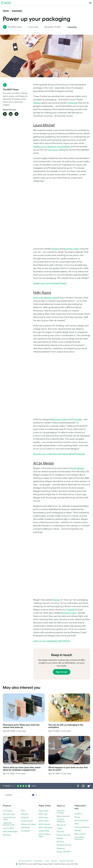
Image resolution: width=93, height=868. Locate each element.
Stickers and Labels (28, 824)
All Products (8, 811)
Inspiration (17, 11)
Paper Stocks (44, 811)
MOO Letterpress (45, 827)
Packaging (61, 848)
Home (6, 11)
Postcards (24, 814)
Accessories (25, 831)
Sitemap (54, 861)
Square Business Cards (9, 818)
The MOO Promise (64, 845)
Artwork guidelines (82, 827)
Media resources (63, 816)
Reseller (60, 838)
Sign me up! (62, 672)
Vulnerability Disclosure (79, 838)
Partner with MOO (64, 852)
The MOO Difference (61, 821)
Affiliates (78, 830)
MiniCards (7, 835)
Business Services (63, 835)
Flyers (23, 811)
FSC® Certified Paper (44, 835)
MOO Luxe (43, 814)
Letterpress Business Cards (9, 824)
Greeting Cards (27, 821)
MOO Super (43, 817)
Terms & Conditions (25, 861)
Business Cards (9, 814)
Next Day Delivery (82, 820)
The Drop (60, 832)
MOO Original (44, 824)
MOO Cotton (44, 821)
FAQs (77, 824)
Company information (66, 861)
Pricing (77, 817)
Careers (60, 828)
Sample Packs (44, 831)
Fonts (47, 861)
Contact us (79, 814)
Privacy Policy (39, 861)
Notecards (25, 817)
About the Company (61, 812)
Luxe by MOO (8, 828)
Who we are (61, 825)
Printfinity (60, 842)
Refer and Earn (80, 834)
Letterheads (25, 827)
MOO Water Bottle (10, 832)
